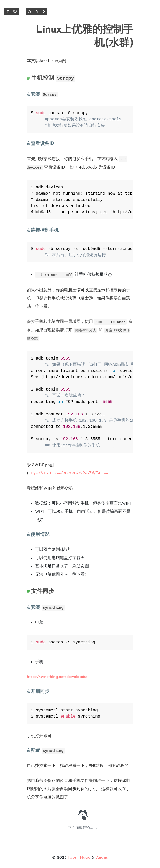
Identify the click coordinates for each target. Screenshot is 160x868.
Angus (102, 858)
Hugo (85, 858)
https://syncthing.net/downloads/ (57, 677)
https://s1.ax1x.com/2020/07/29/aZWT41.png (69, 473)
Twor (73, 858)
